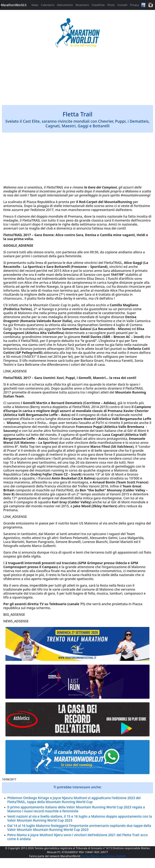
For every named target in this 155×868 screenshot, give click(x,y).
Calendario (48, 5)
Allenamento (65, 5)
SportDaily (107, 856)
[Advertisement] (77, 78)
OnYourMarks (90, 856)
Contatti (122, 5)
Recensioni (82, 5)
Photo (111, 5)
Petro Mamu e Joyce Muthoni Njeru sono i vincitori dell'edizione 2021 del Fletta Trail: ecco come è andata (77, 837)
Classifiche (98, 5)
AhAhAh (121, 856)
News (35, 5)
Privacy (134, 5)
